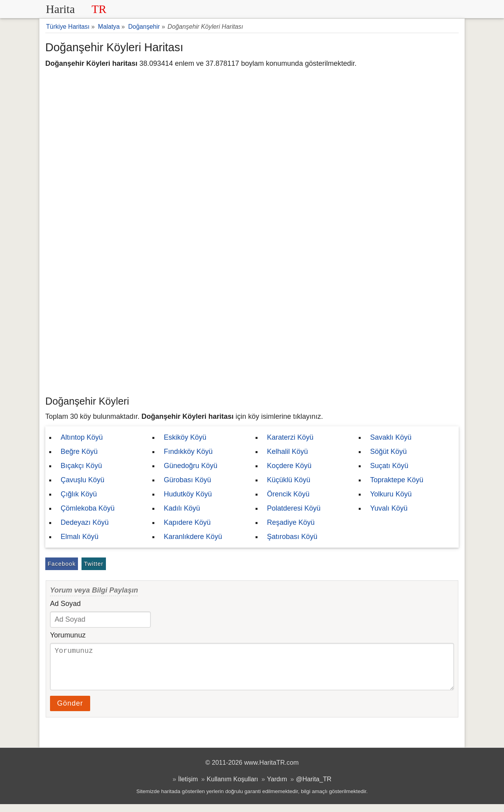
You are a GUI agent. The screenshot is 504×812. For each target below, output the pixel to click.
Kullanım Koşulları (232, 787)
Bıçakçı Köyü (81, 466)
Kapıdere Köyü (187, 522)
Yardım (277, 787)
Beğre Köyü (79, 452)
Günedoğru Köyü (191, 466)
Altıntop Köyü (82, 437)
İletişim (188, 787)
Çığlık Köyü (79, 494)
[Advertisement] (252, 333)
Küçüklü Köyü (289, 480)
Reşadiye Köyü (291, 522)
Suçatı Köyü (389, 466)
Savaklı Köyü (391, 437)
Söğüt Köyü (388, 452)
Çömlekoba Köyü (88, 508)
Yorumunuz (68, 635)
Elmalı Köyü (80, 537)
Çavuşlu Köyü (82, 480)
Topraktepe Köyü (397, 480)
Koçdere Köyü (289, 466)
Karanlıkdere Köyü (193, 537)
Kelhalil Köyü (287, 452)
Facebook (62, 564)
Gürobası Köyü (187, 480)
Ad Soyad (65, 604)
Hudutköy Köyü (188, 494)
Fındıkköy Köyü (188, 452)
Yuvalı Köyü (389, 508)
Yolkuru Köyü (391, 494)
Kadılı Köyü (182, 508)
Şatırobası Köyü (292, 537)
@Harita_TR (314, 787)
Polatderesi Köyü (294, 508)
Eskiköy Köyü (185, 437)
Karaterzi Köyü (290, 437)
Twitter (94, 564)
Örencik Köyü (288, 494)
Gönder (70, 711)
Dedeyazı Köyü (85, 522)
